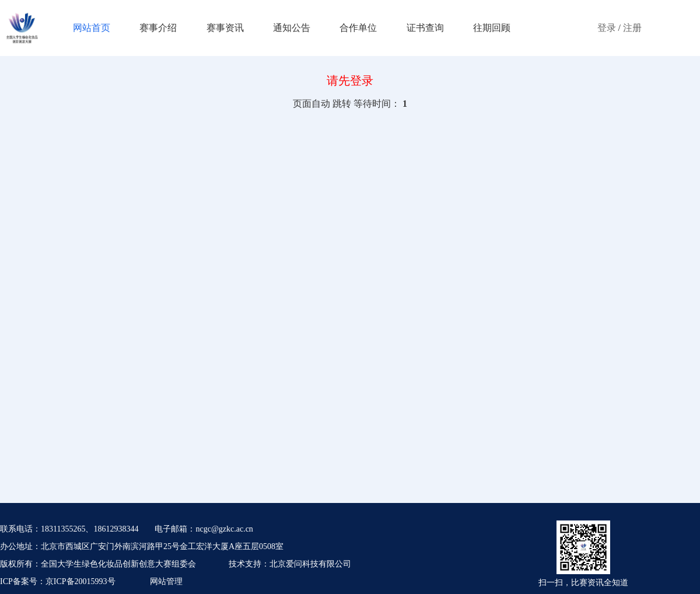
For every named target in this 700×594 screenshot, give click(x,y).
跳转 (342, 104)
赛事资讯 (225, 28)
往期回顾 (492, 28)
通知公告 (292, 28)
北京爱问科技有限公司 (310, 564)
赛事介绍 (158, 28)
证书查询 (425, 28)
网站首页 (92, 28)
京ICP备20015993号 (80, 581)
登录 (607, 28)
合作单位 (358, 28)
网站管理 (166, 581)
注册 (632, 28)
